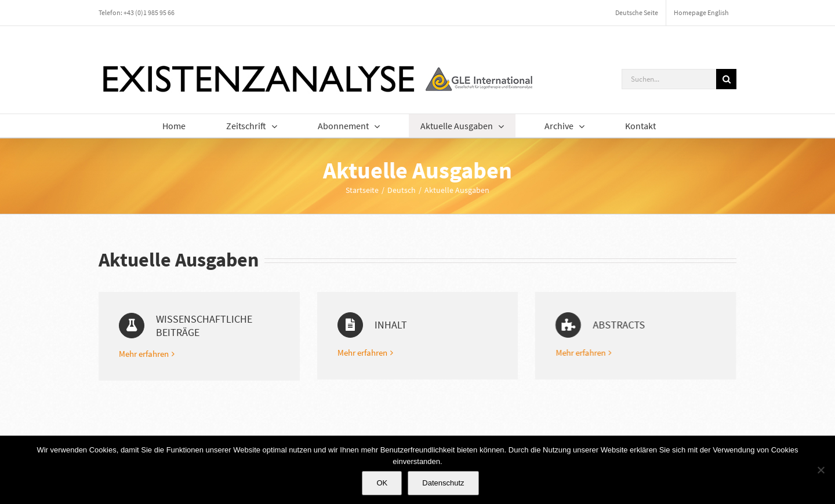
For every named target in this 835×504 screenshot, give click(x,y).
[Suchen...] (669, 79)
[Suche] (726, 79)
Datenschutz (443, 483)
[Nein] (821, 470)
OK (382, 483)
